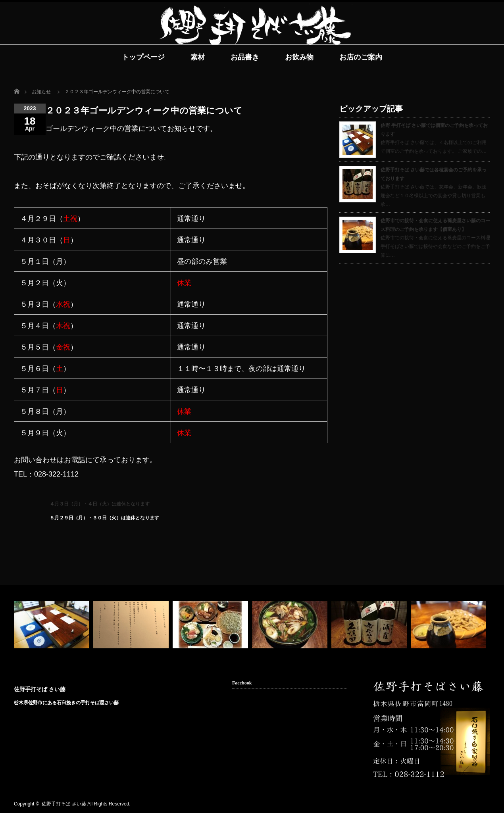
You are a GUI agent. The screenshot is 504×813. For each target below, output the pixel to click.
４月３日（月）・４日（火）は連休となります (100, 504)
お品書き (245, 57)
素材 (198, 57)
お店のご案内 (361, 57)
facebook (473, 804)
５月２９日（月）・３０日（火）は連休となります (104, 518)
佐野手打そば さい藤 (40, 689)
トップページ (143, 57)
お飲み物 (299, 57)
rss (461, 804)
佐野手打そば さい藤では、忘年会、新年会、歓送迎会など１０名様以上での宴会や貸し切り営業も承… (434, 195)
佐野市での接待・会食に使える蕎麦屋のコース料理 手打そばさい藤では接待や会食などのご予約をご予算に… (435, 246)
